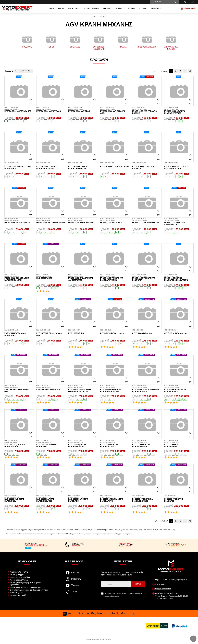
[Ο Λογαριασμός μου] (185, 2)
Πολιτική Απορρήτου (18, 575)
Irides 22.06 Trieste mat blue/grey (147, 278)
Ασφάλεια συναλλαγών (19, 580)
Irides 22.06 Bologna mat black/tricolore (19, 278)
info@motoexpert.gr (163, 589)
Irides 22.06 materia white (19, 222)
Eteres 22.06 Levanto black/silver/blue (51, 167)
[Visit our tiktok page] (75, 593)
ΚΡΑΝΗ (103, 17)
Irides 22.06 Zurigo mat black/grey (19, 334)
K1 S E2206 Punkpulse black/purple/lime (115, 390)
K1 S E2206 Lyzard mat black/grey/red (19, 445)
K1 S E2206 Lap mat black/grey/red (51, 499)
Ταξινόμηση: (10, 71)
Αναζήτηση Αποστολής (19, 572)
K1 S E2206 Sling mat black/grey (19, 499)
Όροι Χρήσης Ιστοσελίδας (20, 577)
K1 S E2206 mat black (147, 333)
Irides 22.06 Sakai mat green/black (179, 223)
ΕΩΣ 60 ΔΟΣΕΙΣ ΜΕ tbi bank (174, 546)
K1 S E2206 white (51, 277)
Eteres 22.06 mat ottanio (51, 110)
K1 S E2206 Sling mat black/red (83, 499)
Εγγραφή (138, 584)
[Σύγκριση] (31, 103)
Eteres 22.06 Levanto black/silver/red (179, 111)
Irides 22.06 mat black (115, 222)
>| (190, 71)
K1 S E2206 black (83, 333)
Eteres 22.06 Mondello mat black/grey (19, 167)
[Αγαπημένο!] (31, 100)
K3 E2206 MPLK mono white (179, 333)
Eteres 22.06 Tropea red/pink (115, 166)
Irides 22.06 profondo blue (147, 222)
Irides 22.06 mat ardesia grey (51, 222)
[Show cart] (188, 8)
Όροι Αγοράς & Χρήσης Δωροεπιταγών (25, 587)
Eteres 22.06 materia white (19, 110)
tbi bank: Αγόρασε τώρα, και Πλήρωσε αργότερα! (29, 590)
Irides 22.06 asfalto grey (83, 222)
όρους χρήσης (121, 593)
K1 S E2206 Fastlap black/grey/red (115, 445)
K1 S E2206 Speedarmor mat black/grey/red (147, 390)
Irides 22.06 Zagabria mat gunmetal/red (83, 278)
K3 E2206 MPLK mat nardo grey (19, 390)
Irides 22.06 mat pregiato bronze (147, 111)
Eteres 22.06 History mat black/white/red (179, 167)
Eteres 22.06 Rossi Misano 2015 (51, 334)
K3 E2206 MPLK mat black (51, 389)
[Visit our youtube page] (75, 587)
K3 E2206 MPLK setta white (115, 333)
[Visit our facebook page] (75, 574)
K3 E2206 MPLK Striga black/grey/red (147, 499)
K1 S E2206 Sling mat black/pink (51, 445)
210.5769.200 (161, 584)
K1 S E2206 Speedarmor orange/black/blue (83, 390)
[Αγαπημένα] (192, 2)
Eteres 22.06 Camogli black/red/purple (83, 167)
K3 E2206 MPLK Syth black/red (179, 499)
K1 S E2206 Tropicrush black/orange (179, 390)
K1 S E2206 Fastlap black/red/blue (147, 445)
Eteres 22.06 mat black (83, 110)
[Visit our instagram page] (75, 580)
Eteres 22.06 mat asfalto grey (115, 111)
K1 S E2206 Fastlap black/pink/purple (83, 445)
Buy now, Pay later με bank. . (99, 613)
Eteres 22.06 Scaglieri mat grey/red (147, 167)
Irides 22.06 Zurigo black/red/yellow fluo (179, 278)
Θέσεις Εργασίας (17, 593)
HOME (95, 17)
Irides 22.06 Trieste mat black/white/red (115, 278)
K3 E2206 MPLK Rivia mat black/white (115, 499)
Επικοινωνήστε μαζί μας (20, 595)
